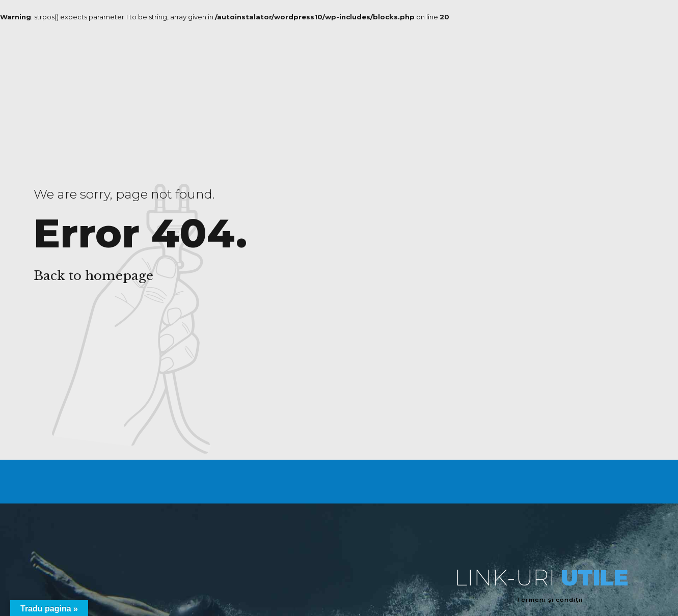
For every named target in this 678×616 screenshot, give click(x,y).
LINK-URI (541, 578)
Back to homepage (93, 276)
